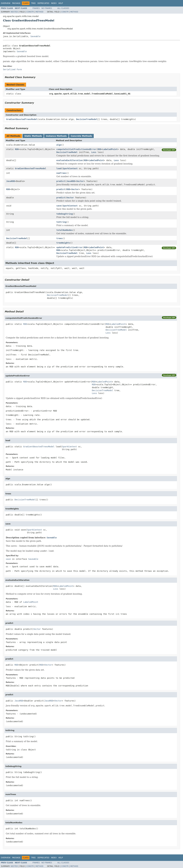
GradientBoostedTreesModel (22, 119)
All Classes (63, 8)
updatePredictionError (70, 247)
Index (54, 3)
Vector (80, 181)
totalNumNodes (65, 230)
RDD (17, 149)
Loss (94, 152)
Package (16, 3)
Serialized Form (12, 69)
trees (60, 238)
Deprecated (43, 3)
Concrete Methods (81, 136)
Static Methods (33, 136)
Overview (6, 3)
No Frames (47, 8)
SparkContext (70, 168)
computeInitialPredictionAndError (76, 149)
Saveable (35, 36)
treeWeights (63, 243)
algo (59, 145)
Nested (14, 12)
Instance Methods (56, 136)
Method (39, 12)
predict (61, 181)
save (59, 206)
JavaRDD (11, 181)
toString (61, 222)
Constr (30, 12)
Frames (36, 8)
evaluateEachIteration (70, 160)
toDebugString (65, 214)
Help (61, 3)
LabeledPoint (110, 149)
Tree (33, 3)
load (59, 168)
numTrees (61, 173)
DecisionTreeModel (87, 119)
